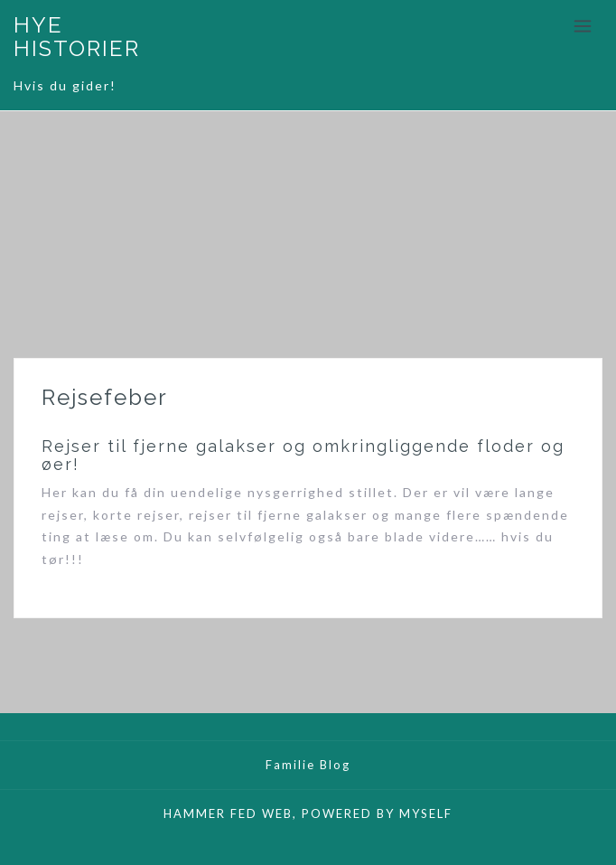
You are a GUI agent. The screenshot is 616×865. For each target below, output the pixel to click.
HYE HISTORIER (77, 37)
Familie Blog (308, 765)
